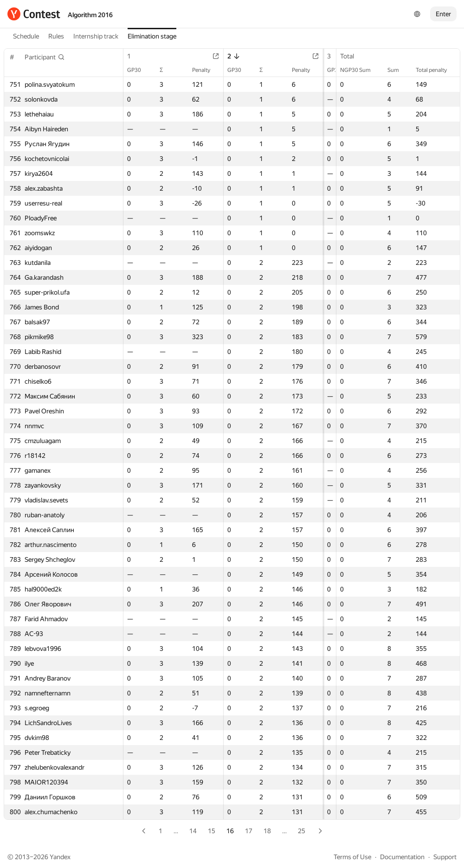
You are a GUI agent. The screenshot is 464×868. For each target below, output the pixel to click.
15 (212, 831)
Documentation (402, 857)
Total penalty (436, 70)
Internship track (96, 36)
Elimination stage (152, 36)
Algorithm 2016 (90, 15)
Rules (56, 36)
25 (302, 831)
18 (267, 831)
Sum (398, 70)
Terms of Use (352, 857)
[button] (45, 57)
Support (445, 857)
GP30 (139, 70)
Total (352, 56)
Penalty (199, 70)
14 (193, 831)
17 (249, 831)
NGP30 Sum (360, 70)
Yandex (60, 857)
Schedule (26, 36)
